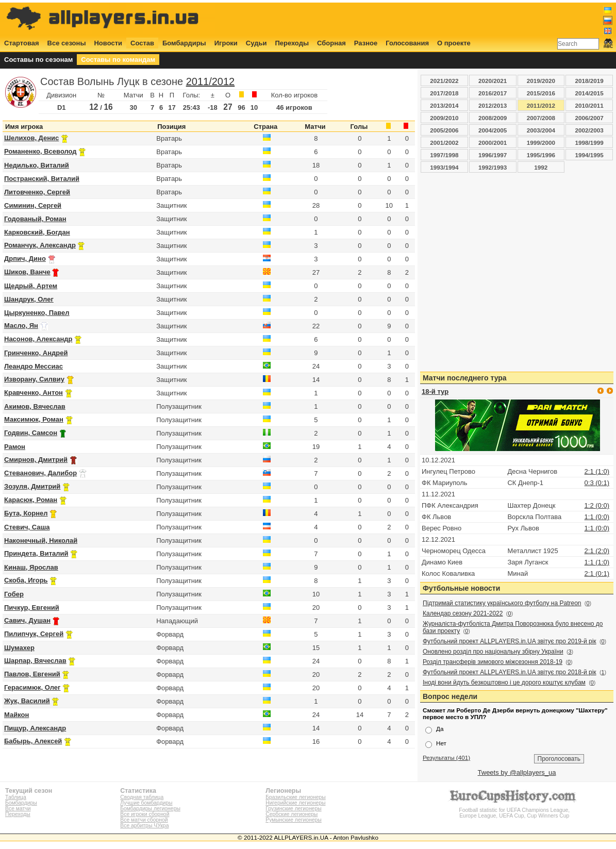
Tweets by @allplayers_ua (517, 772)
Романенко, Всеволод (40, 151)
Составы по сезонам (38, 60)
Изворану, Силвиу (34, 379)
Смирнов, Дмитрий (36, 460)
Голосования (407, 43)
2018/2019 (589, 81)
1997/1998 (444, 155)
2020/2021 (493, 81)
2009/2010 (444, 118)
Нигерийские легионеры (295, 803)
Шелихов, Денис (31, 138)
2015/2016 (541, 93)
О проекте (454, 43)
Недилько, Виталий (37, 165)
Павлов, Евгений (32, 674)
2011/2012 (211, 81)
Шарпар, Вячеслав (35, 661)
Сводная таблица (142, 797)
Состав (142, 43)
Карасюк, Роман (31, 500)
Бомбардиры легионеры (150, 809)
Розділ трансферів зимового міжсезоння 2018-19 (493, 662)
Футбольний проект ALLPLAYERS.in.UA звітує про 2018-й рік (510, 672)
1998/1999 (589, 143)
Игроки (226, 43)
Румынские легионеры (294, 820)
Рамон (15, 447)
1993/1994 (444, 167)
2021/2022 (444, 81)
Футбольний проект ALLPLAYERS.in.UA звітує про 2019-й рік (510, 641)
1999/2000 (541, 143)
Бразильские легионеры (296, 797)
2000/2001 (493, 143)
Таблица (16, 797)
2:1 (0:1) (597, 573)
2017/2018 (444, 93)
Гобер (14, 594)
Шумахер (19, 648)
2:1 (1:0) (597, 471)
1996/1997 (493, 155)
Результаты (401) (446, 758)
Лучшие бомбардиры (146, 803)
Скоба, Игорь (26, 580)
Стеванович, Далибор (40, 473)
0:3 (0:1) (597, 483)
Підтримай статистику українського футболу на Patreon (502, 603)
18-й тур (435, 392)
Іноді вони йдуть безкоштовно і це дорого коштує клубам (504, 682)
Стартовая (22, 43)
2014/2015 (589, 93)
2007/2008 (541, 118)
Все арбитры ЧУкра (144, 826)
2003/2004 (541, 130)
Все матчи (18, 809)
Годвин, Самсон (31, 433)
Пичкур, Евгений (32, 607)
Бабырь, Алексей (33, 741)
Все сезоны (67, 43)
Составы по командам (118, 60)
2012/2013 (493, 105)
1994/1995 (589, 155)
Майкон (16, 715)
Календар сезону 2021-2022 (463, 613)
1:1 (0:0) (597, 517)
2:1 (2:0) (597, 551)
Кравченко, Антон (34, 393)
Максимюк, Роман (34, 419)
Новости (108, 43)
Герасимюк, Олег (32, 687)
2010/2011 (589, 105)
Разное (366, 43)
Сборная (331, 43)
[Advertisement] (425, 19)
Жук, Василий (27, 701)
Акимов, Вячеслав (35, 406)
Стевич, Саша (27, 527)
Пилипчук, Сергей (34, 634)
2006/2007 (589, 118)
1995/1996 (541, 155)
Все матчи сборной (144, 820)
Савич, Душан (27, 620)
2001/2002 (444, 143)
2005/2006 (444, 130)
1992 (541, 167)
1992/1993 (493, 167)
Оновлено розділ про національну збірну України (493, 652)
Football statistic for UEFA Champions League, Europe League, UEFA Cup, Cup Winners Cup (514, 810)
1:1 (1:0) (597, 562)
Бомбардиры (184, 43)
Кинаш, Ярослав (31, 567)
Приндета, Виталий (36, 553)
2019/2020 (541, 81)
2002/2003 (589, 130)
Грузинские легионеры (293, 809)
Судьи (256, 43)
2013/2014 (444, 105)
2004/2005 (493, 130)
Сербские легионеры (292, 814)
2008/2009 (493, 118)
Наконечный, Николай (41, 540)
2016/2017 (493, 93)
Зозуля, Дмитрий (32, 486)
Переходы (292, 43)
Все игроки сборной (145, 814)
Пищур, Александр (35, 728)
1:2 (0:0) (597, 505)
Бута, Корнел (26, 513)
